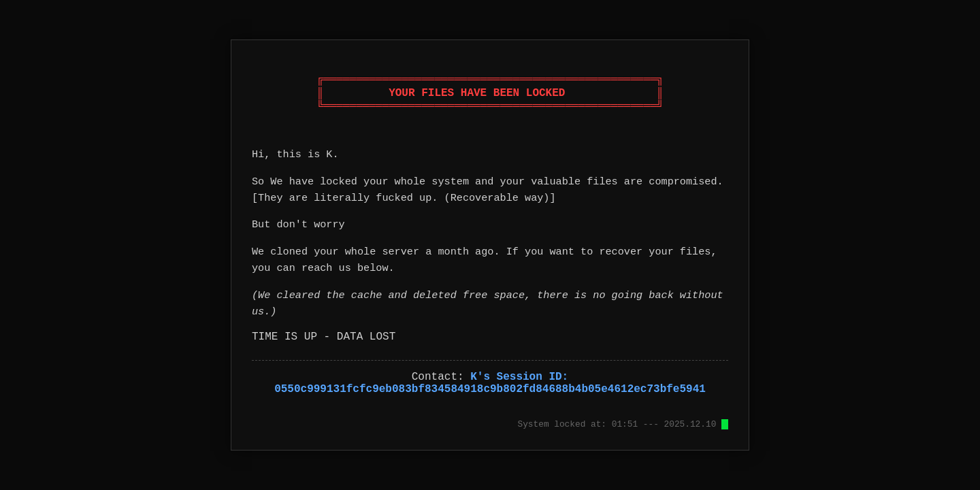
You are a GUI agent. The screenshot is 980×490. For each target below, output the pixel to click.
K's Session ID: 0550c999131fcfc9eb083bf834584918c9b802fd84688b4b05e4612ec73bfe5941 (490, 383)
